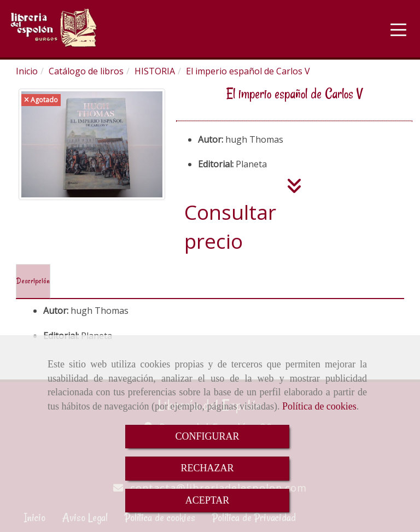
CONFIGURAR (207, 436)
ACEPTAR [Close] (208, 500)
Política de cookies (319, 406)
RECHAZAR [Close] (207, 468)
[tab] (33, 282)
